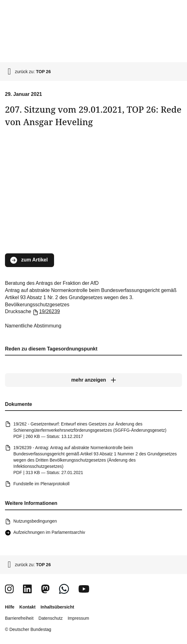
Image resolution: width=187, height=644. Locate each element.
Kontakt (27, 607)
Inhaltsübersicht (57, 607)
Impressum (78, 618)
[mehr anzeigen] (93, 380)
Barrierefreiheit (19, 618)
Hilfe (10, 607)
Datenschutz (51, 618)
